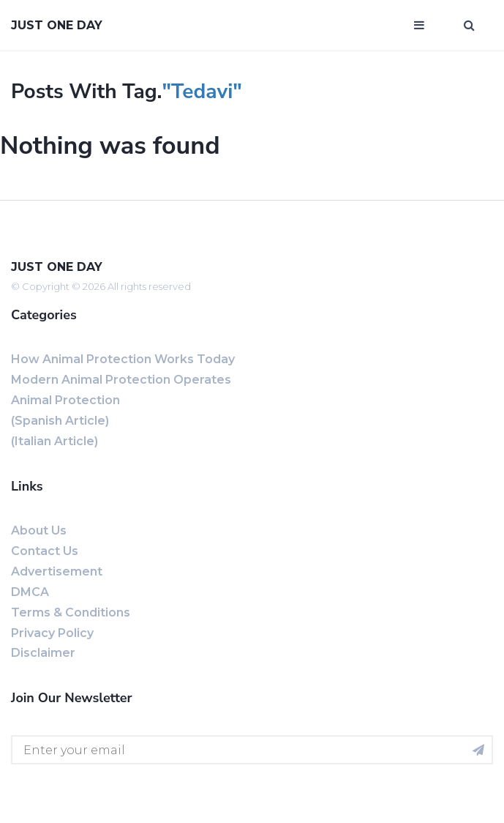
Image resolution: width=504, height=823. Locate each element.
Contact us (45, 551)
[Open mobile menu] (419, 26)
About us (39, 530)
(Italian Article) (54, 441)
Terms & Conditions (71, 612)
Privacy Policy (52, 633)
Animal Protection (65, 400)
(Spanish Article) (60, 421)
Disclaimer (43, 653)
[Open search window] (469, 26)
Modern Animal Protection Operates (121, 380)
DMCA (30, 592)
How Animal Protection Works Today (123, 359)
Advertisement (57, 571)
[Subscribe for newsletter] (478, 750)
